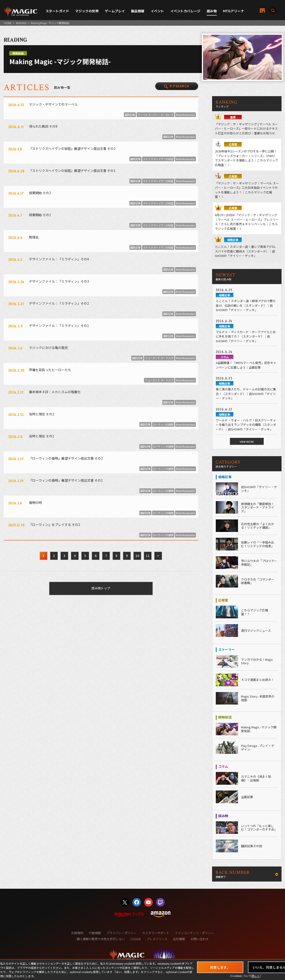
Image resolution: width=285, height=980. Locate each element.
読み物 (212, 11)
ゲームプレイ (115, 11)
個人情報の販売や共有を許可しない (101, 939)
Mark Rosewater (185, 115)
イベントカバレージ (185, 11)
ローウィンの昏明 (163, 424)
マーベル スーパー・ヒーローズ (155, 115)
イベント (157, 11)
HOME (8, 23)
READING (21, 23)
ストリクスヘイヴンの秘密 (158, 159)
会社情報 (179, 939)
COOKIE (136, 939)
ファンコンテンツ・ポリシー (194, 933)
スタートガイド (57, 11)
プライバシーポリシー (122, 933)
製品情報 (138, 11)
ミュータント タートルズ (159, 358)
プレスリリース (157, 939)
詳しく (256, 976)
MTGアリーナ (233, 11)
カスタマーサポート (156, 933)
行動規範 (95, 933)
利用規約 (77, 933)
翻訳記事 (130, 115)
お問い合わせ (200, 939)
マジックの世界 (87, 11)
